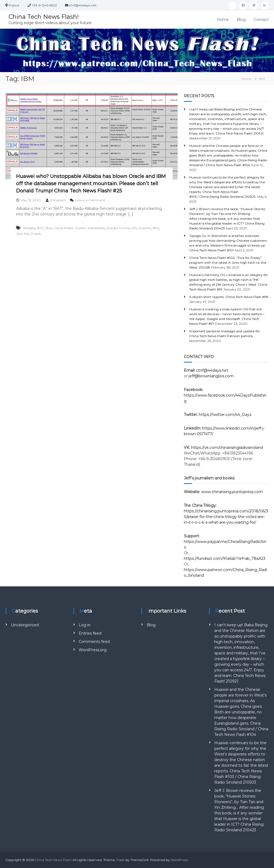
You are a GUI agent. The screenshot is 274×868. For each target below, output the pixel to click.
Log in (85, 625)
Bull (49, 228)
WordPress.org (93, 650)
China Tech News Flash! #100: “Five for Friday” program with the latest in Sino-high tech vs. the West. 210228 (228, 262)
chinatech (58, 200)
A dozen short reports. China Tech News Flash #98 (229, 297)
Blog (241, 20)
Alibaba (29, 228)
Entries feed (90, 633)
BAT (41, 228)
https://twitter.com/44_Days (225, 415)
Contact (261, 20)
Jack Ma (22, 234)
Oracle (36, 234)
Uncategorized (25, 625)
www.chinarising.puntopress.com (232, 492)
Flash (121, 860)
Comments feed (94, 642)
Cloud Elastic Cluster (70, 228)
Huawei (144, 228)
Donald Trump (118, 228)
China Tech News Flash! (44, 17)
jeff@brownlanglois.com (211, 376)
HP (134, 228)
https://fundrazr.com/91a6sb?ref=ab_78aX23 (225, 558)
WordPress (179, 860)
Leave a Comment (90, 200)
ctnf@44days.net (212, 370)
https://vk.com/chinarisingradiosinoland (227, 448)
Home (223, 20)
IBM (156, 228)
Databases (96, 228)
